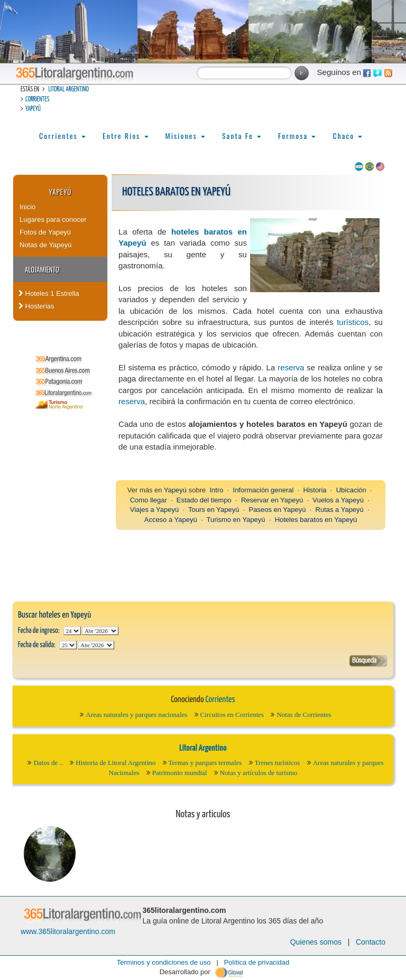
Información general (264, 490)
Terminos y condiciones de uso (164, 962)
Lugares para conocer (53, 220)
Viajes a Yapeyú (155, 510)
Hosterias (36, 306)
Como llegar (149, 500)
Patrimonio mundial (180, 773)
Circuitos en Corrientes (232, 715)
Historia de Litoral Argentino (116, 763)
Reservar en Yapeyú (272, 500)
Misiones (185, 136)
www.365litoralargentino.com (68, 931)
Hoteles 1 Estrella (49, 293)
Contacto (371, 942)
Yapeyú (33, 109)
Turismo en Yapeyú (236, 520)
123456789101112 (100, 631)
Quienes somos (316, 942)
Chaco (347, 136)
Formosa (297, 136)
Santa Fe (242, 136)
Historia (315, 490)
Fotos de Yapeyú (45, 232)
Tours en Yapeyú (214, 510)
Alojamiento (42, 269)
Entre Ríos (126, 136)
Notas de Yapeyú (46, 245)
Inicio (27, 207)
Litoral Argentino (68, 90)
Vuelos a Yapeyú (338, 500)
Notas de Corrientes (304, 715)
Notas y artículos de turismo (259, 773)
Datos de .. (48, 763)
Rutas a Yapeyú (340, 510)
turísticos (353, 322)
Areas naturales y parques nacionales (136, 715)
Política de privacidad (257, 962)
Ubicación (351, 490)
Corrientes (37, 100)
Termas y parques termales (205, 763)
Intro (216, 490)
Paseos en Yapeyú (278, 510)
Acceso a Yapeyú (171, 520)
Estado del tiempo (204, 500)
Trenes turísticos (278, 763)
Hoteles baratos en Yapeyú (316, 520)
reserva (291, 367)
